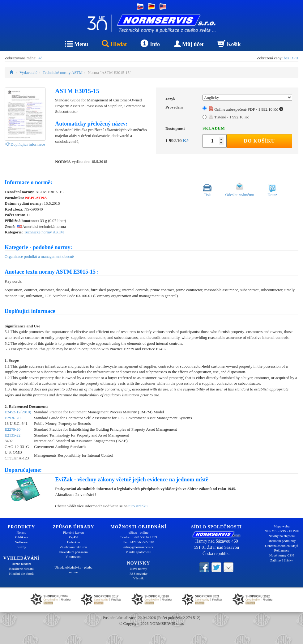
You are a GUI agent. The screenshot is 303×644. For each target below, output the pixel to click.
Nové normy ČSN (282, 555)
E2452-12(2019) (18, 412)
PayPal (73, 537)
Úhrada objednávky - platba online (73, 570)
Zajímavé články (282, 560)
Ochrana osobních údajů (282, 546)
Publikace (21, 537)
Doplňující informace (25, 144)
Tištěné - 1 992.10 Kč (229, 117)
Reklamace (282, 550)
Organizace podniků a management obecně (39, 256)
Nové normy (138, 569)
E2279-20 (13, 429)
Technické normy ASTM (63, 73)
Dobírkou (73, 542)
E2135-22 (13, 435)
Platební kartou (73, 532)
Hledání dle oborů (21, 574)
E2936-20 (13, 418)
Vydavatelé (28, 73)
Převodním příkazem (74, 552)
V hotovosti (73, 557)
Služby (21, 547)
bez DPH (291, 58)
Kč (40, 58)
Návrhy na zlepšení (282, 536)
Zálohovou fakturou (74, 547)
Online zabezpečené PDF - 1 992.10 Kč (246, 109)
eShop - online (139, 532)
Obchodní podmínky (282, 541)
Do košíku (260, 141)
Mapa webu (282, 526)
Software (21, 542)
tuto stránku (138, 506)
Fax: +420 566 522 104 (139, 542)
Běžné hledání (21, 564)
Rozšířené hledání (21, 569)
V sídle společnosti (139, 552)
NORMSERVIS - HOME (282, 531)
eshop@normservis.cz (138, 547)
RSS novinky (139, 574)
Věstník (139, 578)
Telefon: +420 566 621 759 (139, 537)
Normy (21, 532)
